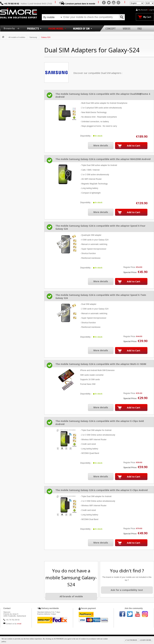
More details (101, 145)
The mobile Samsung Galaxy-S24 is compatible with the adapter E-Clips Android (102, 490)
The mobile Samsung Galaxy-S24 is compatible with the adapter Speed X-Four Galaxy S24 (100, 227)
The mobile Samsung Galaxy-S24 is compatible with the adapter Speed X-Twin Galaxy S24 (101, 296)
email (19, 624)
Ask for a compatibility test (127, 590)
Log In (152, 10)
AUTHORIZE (132, 640)
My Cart (147, 17)
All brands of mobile (71, 596)
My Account (143, 10)
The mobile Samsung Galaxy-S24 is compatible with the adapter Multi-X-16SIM (101, 364)
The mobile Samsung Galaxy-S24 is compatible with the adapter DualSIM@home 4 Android (103, 95)
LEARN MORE (146, 640)
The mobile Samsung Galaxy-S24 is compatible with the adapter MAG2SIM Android (103, 159)
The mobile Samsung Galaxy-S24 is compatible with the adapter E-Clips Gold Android (100, 423)
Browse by (13, 28)
